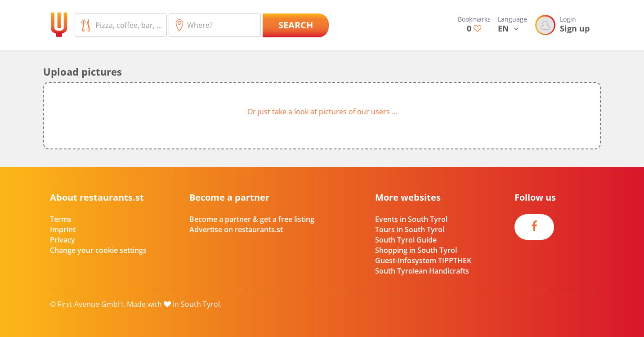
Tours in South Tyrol (410, 229)
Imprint (63, 229)
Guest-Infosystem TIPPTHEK (423, 261)
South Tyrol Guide (406, 240)
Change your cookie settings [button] (98, 250)
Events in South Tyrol (411, 219)
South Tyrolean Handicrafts (422, 271)
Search (296, 25)
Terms (61, 219)
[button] (322, 116)
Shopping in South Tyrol (416, 250)
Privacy (63, 240)
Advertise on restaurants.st (236, 229)
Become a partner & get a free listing (252, 219)
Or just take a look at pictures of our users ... (322, 112)
